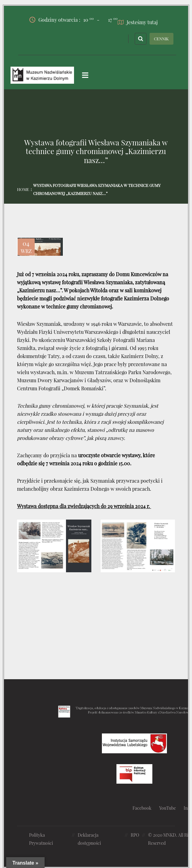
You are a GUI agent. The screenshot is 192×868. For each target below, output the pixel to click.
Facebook (142, 808)
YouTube (168, 808)
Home (23, 189)
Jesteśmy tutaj (138, 22)
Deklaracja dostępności (89, 839)
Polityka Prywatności (41, 839)
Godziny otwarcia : (62, 20)
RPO (135, 835)
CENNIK (161, 38)
